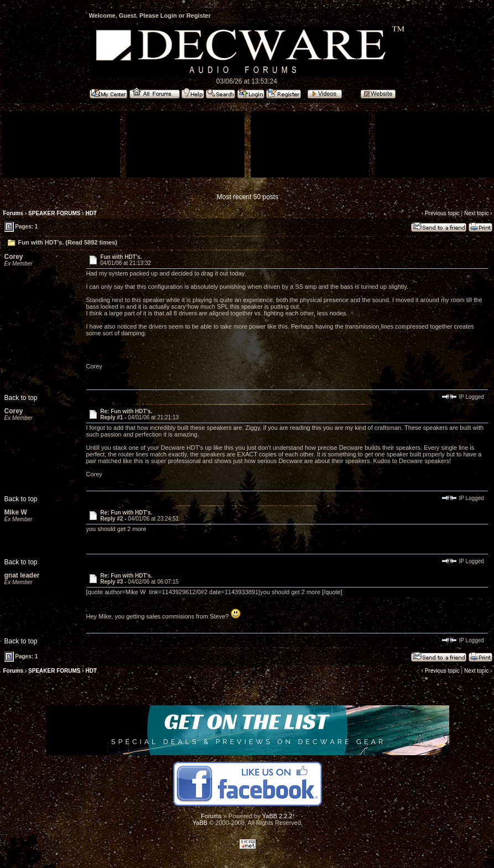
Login (169, 15)
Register (199, 15)
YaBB (200, 823)
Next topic (476, 213)
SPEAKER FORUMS (54, 213)
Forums (14, 213)
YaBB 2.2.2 (277, 816)
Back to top (21, 398)
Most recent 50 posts (248, 197)
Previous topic (442, 213)
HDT (91, 213)
